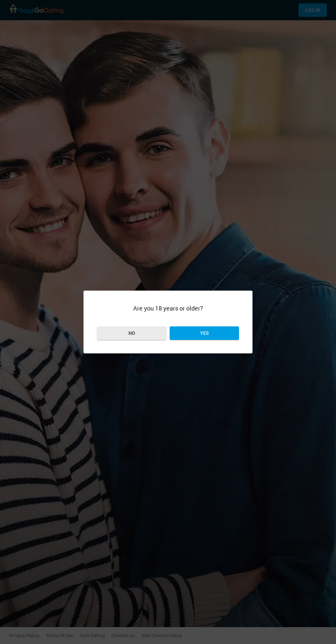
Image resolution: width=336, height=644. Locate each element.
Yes (205, 333)
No (132, 333)
